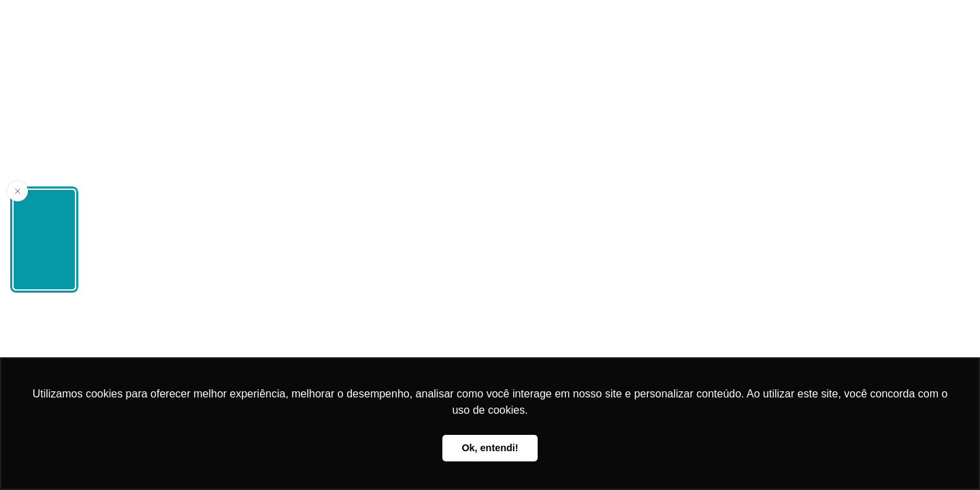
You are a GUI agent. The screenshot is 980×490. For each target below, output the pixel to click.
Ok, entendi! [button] (490, 448)
